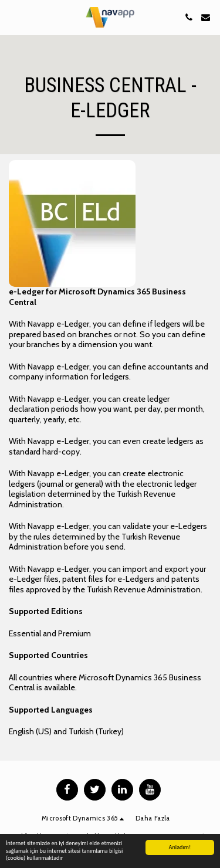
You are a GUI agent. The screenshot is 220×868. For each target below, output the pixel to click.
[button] (13, 17)
